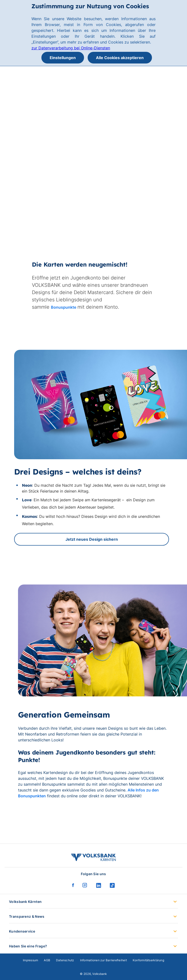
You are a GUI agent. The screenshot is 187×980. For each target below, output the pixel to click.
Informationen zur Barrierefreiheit (103, 960)
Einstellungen (63, 58)
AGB (47, 960)
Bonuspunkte (64, 307)
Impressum (30, 960)
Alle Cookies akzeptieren (120, 58)
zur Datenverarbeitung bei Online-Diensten (71, 48)
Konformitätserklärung (148, 960)
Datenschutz (65, 960)
